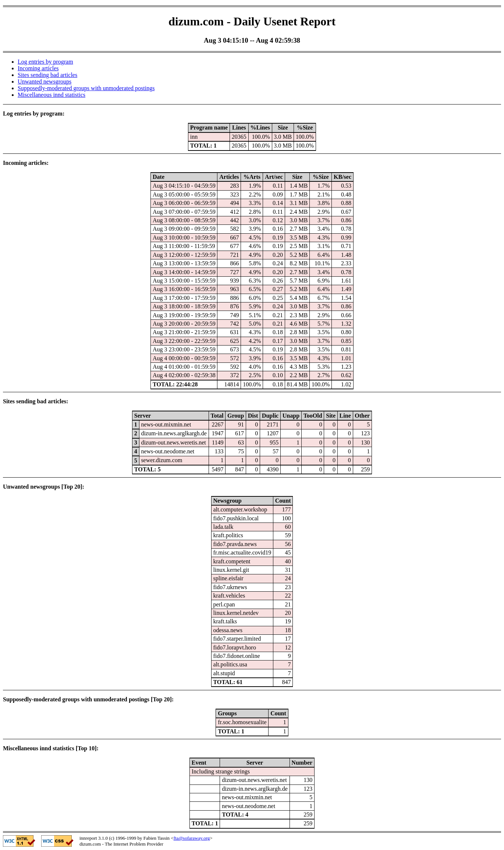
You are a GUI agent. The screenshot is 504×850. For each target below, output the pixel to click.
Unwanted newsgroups (45, 82)
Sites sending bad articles (47, 75)
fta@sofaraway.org (192, 838)
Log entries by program (45, 62)
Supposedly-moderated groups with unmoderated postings (86, 88)
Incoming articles (38, 68)
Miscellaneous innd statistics (52, 95)
